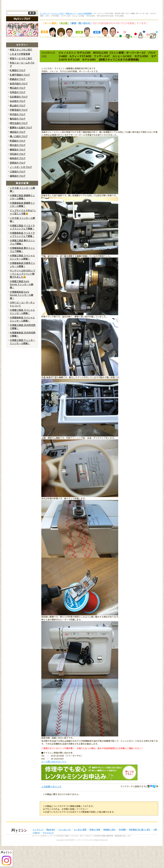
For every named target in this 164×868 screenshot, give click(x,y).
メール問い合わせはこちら (54, 783)
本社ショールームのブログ (22, 86)
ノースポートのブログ (21, 189)
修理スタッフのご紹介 (21, 71)
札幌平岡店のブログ (20, 96)
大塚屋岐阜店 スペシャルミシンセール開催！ (22, 341)
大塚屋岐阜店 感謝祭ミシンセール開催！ (22, 226)
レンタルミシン (124, 27)
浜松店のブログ (18, 176)
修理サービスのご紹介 (21, 80)
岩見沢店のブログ (19, 105)
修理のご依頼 (103, 27)
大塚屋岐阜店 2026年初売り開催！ (23, 356)
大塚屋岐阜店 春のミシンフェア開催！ (22, 271)
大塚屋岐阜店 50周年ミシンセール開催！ (23, 286)
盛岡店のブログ (18, 198)
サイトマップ (48, 854)
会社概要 (122, 851)
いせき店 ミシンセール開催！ (22, 211)
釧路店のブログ (18, 101)
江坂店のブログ (18, 193)
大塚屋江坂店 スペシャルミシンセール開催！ (22, 279)
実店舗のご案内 (145, 27)
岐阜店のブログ (18, 180)
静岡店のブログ (18, 171)
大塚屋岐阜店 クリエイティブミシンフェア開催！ (22, 256)
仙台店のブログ (18, 123)
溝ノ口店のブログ (19, 158)
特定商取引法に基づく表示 (140, 851)
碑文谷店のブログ (19, 145)
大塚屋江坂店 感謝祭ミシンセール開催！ (22, 218)
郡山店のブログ (18, 127)
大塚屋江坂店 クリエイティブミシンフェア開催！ (22, 249)
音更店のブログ (18, 184)
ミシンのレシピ (65, 851)
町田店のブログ (18, 162)
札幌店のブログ (18, 92)
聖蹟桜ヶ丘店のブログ (21, 149)
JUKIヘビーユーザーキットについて (22, 326)
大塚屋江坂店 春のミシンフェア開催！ (22, 264)
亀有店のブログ (18, 140)
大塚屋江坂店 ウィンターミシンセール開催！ (22, 363)
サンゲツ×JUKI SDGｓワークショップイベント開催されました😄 (23, 295)
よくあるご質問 (82, 27)
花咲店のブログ (18, 114)
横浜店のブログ (18, 154)
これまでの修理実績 (20, 76)
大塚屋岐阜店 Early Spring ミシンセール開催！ (21, 317)
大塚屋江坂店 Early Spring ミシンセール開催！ (21, 306)
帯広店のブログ (18, 110)
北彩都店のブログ (19, 118)
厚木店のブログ (18, 167)
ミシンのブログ (61, 27)
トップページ (19, 27)
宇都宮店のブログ (19, 132)
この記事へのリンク (51, 808)
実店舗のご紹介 (109, 851)
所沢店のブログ (18, 136)
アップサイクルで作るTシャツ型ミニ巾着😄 (23, 234)
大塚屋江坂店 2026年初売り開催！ (23, 348)
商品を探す (40, 27)
